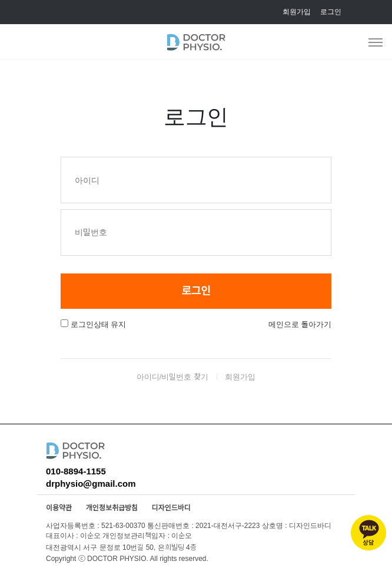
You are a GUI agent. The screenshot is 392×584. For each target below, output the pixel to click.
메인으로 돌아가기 (300, 324)
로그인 (331, 11)
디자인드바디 (171, 508)
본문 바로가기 (0, 0)
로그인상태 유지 (99, 324)
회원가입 (297, 11)
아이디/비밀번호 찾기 (172, 377)
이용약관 (59, 508)
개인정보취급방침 (112, 508)
